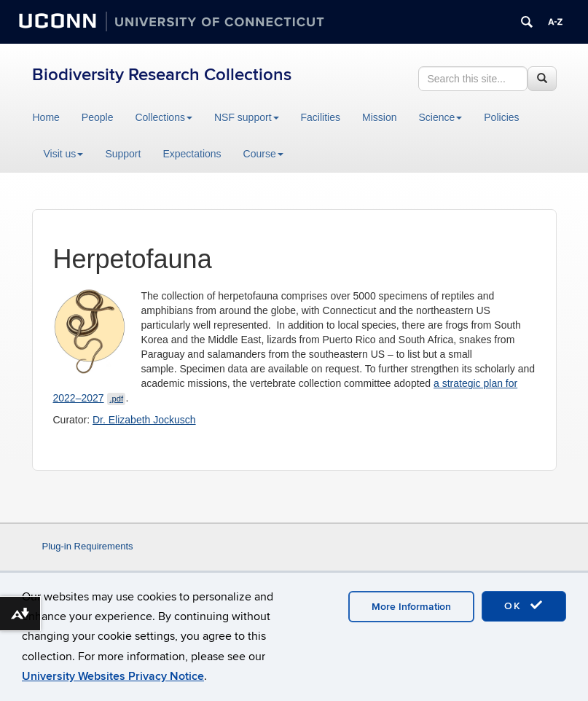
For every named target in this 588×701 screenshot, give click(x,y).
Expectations (192, 154)
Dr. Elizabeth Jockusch (144, 420)
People (98, 117)
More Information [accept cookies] (411, 607)
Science (440, 117)
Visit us (64, 154)
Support (123, 154)
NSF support (247, 117)
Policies (501, 117)
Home (46, 117)
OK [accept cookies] (524, 606)
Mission (379, 117)
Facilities (321, 117)
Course (263, 154)
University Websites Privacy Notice (113, 676)
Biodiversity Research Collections (162, 75)
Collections (163, 117)
